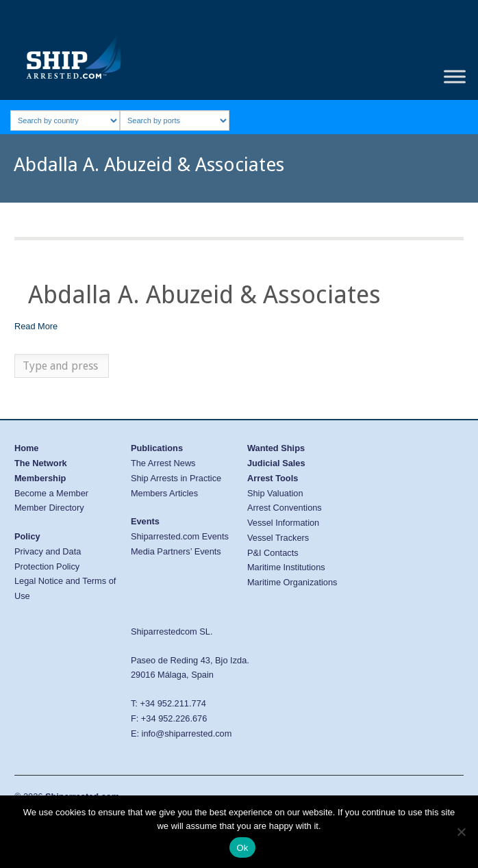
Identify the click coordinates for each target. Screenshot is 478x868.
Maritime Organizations (292, 582)
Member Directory (49, 508)
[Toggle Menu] (455, 77)
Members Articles (164, 493)
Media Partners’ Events (176, 551)
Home (27, 448)
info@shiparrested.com (187, 733)
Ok (242, 848)
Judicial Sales (276, 463)
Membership (40, 478)
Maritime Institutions (286, 567)
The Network (41, 463)
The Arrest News (163, 463)
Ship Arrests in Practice (176, 478)
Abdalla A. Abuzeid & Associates (204, 295)
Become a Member (51, 493)
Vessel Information (283, 523)
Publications (157, 448)
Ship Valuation (275, 493)
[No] (461, 832)
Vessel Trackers (278, 538)
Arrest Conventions (285, 508)
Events (145, 521)
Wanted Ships (276, 448)
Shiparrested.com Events (180, 536)
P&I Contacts (273, 553)
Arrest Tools (273, 478)
